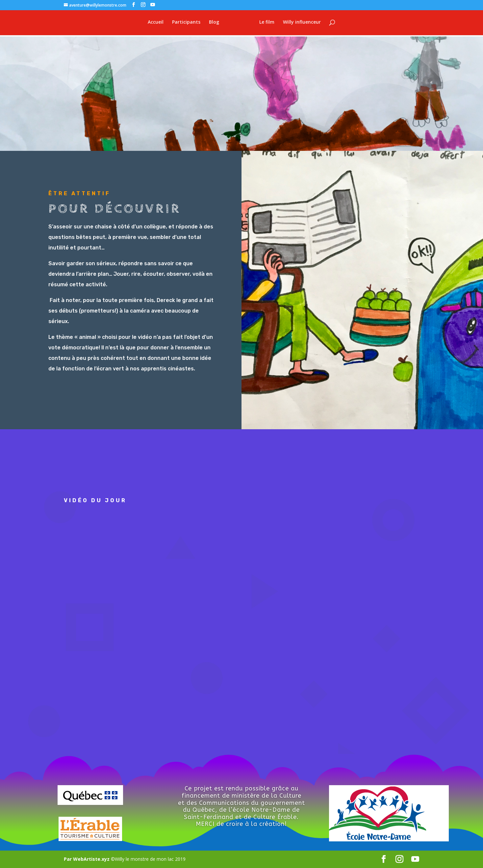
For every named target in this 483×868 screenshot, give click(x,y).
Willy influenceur (306, 23)
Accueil (152, 23)
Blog (210, 23)
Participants (182, 23)
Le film (271, 23)
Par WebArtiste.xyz (87, 859)
